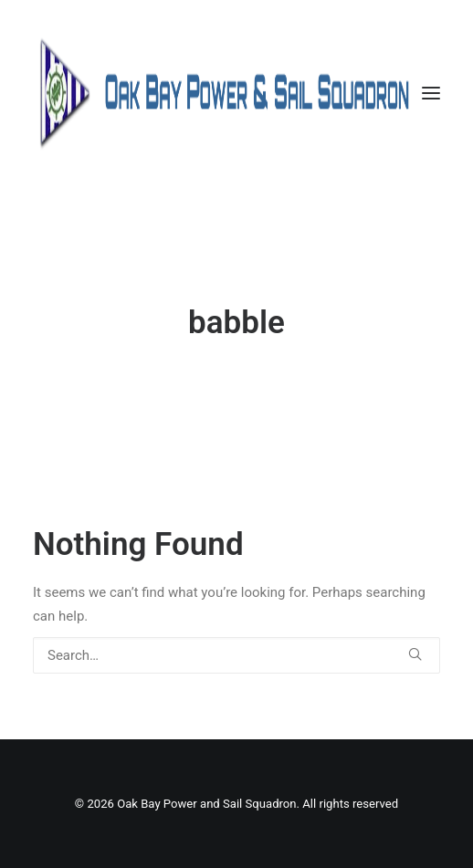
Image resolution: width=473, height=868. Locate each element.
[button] (431, 93)
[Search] (236, 655)
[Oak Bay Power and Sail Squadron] (236, 93)
